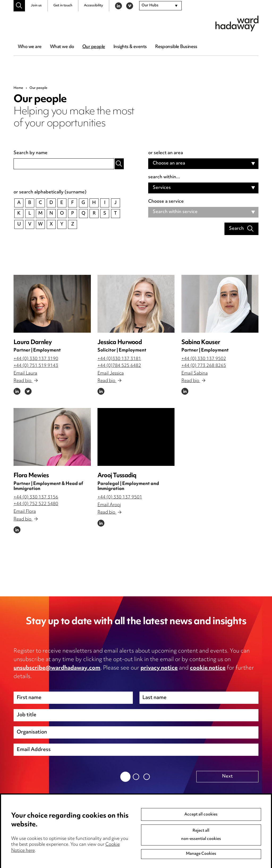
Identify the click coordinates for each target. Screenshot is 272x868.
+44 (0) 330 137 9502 (204, 359)
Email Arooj (109, 505)
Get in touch (63, 6)
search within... (164, 177)
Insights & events (130, 47)
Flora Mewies (31, 476)
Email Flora (25, 512)
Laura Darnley (33, 343)
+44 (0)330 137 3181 (119, 359)
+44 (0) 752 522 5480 (36, 504)
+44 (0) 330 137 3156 (36, 497)
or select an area (166, 153)
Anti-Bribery (127, 825)
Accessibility (93, 6)
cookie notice (208, 668)
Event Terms (127, 834)
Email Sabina (195, 374)
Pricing (21, 834)
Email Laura (25, 374)
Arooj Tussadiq (117, 476)
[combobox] (160, 6)
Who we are (30, 47)
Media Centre (28, 825)
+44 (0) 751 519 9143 (36, 366)
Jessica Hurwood (120, 343)
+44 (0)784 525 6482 (119, 366)
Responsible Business (176, 47)
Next (227, 776)
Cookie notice (78, 834)
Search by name (31, 153)
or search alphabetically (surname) (50, 193)
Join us (36, 6)
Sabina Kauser (201, 343)
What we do (62, 47)
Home (18, 88)
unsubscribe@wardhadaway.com (57, 668)
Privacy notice (79, 825)
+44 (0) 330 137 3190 (36, 359)
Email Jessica (111, 374)
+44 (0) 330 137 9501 (120, 497)
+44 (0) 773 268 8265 (204, 366)
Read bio (25, 381)
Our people (94, 47)
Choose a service (166, 202)
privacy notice (159, 668)
